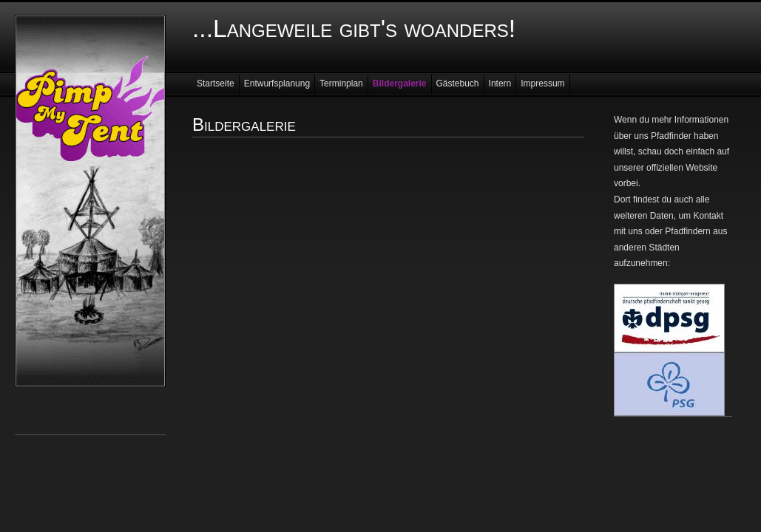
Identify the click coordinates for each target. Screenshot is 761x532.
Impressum (542, 83)
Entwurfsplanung (277, 83)
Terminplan (341, 83)
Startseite (216, 83)
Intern (500, 83)
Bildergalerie (400, 83)
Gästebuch (458, 83)
